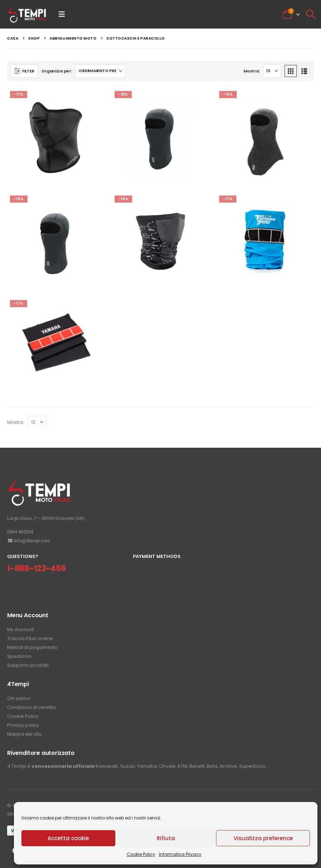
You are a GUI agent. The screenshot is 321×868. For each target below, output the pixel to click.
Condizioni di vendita (31, 707)
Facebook (13, 851)
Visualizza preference (263, 838)
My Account (21, 630)
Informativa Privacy (180, 854)
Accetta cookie (68, 838)
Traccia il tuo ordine (30, 638)
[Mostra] (272, 71)
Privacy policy (23, 725)
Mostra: (252, 71)
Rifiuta (166, 838)
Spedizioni (19, 656)
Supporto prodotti (28, 665)
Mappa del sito (24, 734)
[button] (62, 14)
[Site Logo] (27, 14)
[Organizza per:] (100, 71)
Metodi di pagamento (32, 647)
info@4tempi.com (29, 541)
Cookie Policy (141, 854)
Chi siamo (19, 698)
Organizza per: (57, 71)
